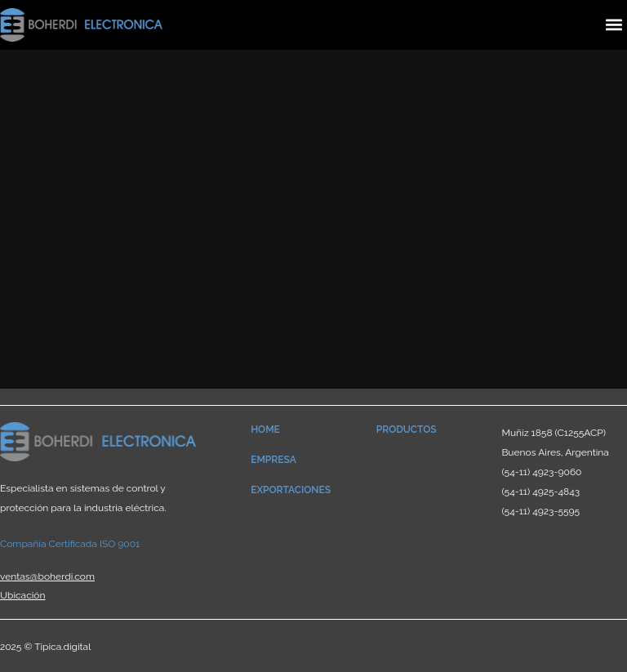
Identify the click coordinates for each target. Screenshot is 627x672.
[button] (614, 25)
